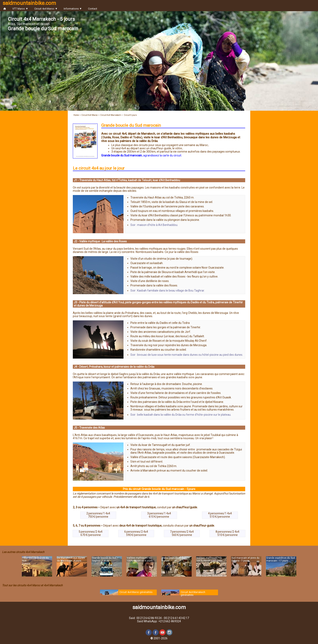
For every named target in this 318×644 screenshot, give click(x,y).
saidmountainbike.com (29, 3)
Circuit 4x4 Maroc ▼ (46, 9)
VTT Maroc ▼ (20, 9)
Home (76, 115)
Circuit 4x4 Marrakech (111, 115)
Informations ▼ (73, 9)
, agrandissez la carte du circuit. (142, 155)
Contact (93, 9)
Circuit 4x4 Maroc (90, 115)
